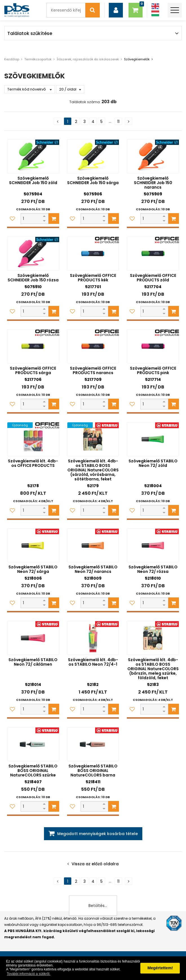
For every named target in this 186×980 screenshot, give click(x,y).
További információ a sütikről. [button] (29, 974)
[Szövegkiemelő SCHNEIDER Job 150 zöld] (33, 156)
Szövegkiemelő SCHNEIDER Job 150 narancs (153, 183)
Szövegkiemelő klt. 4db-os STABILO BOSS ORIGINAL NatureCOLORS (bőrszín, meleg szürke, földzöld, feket (153, 669)
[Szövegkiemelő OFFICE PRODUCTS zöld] (153, 254)
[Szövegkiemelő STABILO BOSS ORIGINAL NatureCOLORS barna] (93, 744)
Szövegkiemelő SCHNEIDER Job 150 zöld (33, 180)
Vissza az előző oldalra (95, 864)
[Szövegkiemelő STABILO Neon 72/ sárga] (33, 545)
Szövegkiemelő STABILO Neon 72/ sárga (33, 569)
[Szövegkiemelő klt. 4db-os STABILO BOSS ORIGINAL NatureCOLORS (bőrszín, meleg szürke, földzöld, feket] (153, 638)
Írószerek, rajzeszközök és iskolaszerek (88, 59)
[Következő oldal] (129, 121)
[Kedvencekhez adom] (12, 218)
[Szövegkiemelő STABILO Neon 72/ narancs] (93, 545)
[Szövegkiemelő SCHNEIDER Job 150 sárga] (93, 156)
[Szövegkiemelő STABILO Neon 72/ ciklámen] (33, 638)
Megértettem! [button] (160, 968)
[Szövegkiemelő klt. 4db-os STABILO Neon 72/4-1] (93, 638)
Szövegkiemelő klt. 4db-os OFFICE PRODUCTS (33, 463)
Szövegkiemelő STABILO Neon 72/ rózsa (153, 569)
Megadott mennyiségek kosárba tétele (98, 834)
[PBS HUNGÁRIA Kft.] (17, 10)
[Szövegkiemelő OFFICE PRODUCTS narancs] (93, 346)
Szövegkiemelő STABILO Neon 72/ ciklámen (33, 662)
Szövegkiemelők (137, 59)
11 (118, 122)
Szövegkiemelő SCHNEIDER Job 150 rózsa (33, 278)
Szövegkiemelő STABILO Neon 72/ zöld (153, 463)
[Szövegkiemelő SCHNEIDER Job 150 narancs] (153, 156)
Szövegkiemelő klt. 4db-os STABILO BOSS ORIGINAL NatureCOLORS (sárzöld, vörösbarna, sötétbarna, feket (93, 470)
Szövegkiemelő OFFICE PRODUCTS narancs (93, 370)
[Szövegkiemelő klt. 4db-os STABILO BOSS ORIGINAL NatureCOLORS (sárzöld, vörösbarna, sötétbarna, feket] (93, 439)
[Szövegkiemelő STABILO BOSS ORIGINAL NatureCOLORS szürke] (33, 744)
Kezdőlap (12, 59)
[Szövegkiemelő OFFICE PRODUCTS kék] (93, 254)
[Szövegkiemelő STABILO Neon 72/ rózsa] (153, 545)
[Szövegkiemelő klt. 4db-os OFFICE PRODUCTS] (33, 439)
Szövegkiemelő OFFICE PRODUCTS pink (153, 370)
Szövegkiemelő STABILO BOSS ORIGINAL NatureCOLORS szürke (33, 771)
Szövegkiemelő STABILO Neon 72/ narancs (93, 569)
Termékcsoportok (38, 59)
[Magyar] (155, 13)
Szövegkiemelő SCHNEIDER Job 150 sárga (93, 180)
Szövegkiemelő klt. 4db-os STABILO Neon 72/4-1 (93, 662)
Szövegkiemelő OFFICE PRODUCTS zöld (153, 278)
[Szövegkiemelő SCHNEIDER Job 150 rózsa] (33, 254)
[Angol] (155, 6)
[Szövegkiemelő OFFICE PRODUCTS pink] (153, 346)
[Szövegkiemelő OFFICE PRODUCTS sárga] (33, 346)
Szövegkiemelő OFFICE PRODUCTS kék (93, 278)
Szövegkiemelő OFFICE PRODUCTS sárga (33, 370)
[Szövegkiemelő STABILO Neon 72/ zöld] (153, 439)
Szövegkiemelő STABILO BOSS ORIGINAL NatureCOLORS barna (93, 771)
